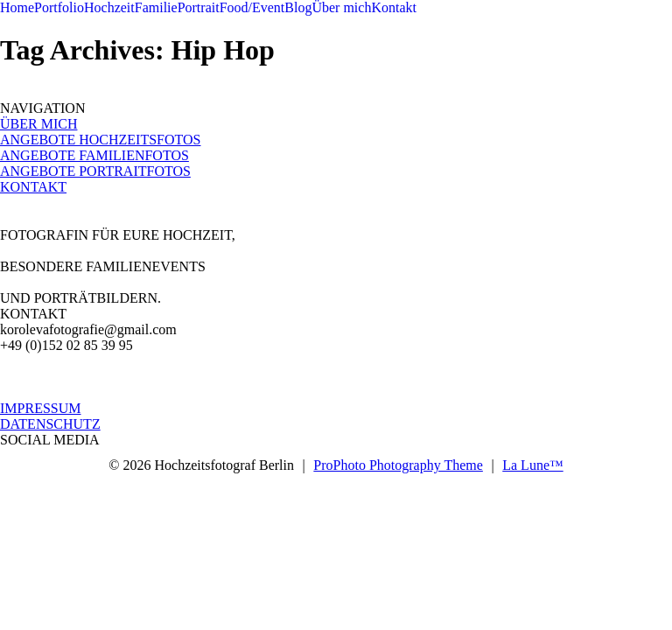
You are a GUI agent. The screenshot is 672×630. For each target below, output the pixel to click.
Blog (298, 7)
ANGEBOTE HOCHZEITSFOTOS (100, 140)
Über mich (341, 7)
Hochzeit (109, 7)
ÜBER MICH (38, 124)
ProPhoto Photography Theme (398, 465)
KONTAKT (33, 187)
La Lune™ (532, 465)
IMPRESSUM (40, 408)
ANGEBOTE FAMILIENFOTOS (94, 155)
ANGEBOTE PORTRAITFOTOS (95, 171)
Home (17, 7)
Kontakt (394, 7)
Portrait (199, 7)
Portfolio (59, 7)
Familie (156, 7)
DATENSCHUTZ (50, 424)
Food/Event (252, 7)
